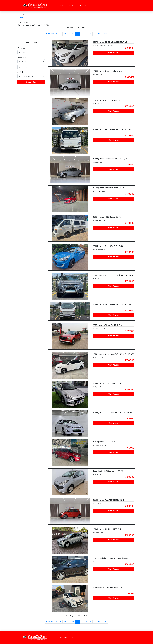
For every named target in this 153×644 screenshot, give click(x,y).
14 (82, 34)
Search (20, 15)
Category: (22, 57)
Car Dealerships (67, 6)
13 (77, 34)
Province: (21, 48)
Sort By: (21, 72)
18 (99, 34)
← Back (21, 17)
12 (73, 34)
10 (65, 34)
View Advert (113, 53)
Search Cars (31, 42)
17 (95, 34)
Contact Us (81, 6)
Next (105, 34)
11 (69, 34)
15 (86, 34)
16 (90, 34)
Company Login (67, 637)
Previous (50, 34)
